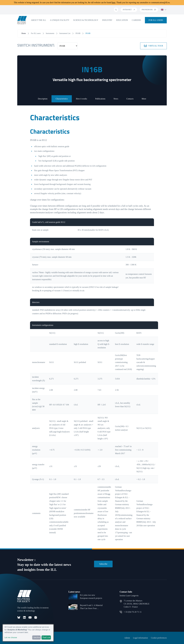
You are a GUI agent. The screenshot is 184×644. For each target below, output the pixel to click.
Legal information (140, 638)
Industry (107, 20)
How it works (81, 99)
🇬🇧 (164, 10)
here (114, 2)
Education (122, 20)
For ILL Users (156, 20)
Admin (127, 638)
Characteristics (62, 99)
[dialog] (28, 633)
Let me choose (11, 637)
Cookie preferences (159, 638)
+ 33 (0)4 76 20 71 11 (133, 612)
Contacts (130, 99)
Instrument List (65, 33)
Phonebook (149, 10)
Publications (100, 99)
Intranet (129, 10)
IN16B (78, 33)
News (116, 99)
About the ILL (39, 20)
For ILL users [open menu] (36, 33)
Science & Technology (86, 20)
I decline (36, 637)
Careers (136, 20)
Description (43, 99)
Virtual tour (153, 46)
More (144, 99)
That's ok (46, 637)
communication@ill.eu (160, 2)
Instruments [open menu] (50, 33)
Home (24, 33)
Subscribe (103, 564)
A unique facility (60, 20)
